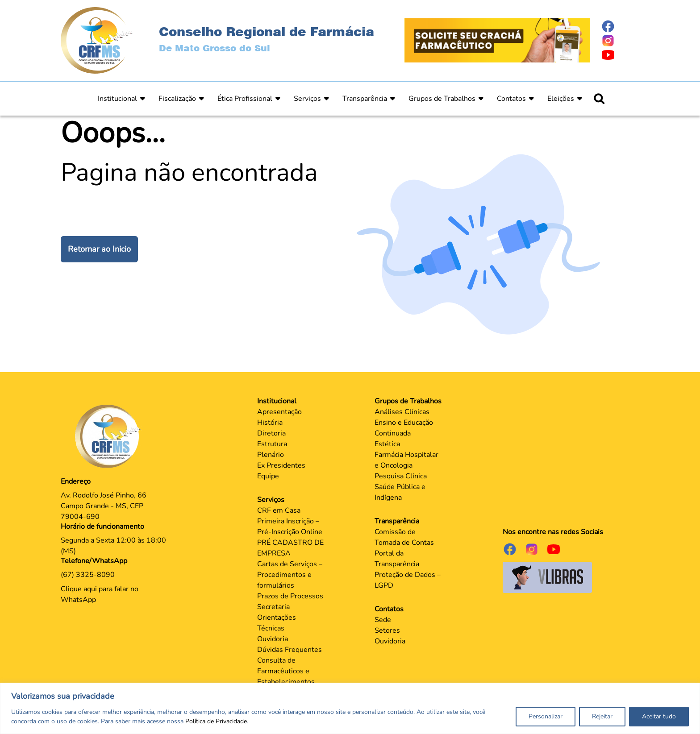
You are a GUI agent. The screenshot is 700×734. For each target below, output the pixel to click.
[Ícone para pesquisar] (599, 99)
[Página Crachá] (497, 40)
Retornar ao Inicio (99, 249)
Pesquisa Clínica (401, 476)
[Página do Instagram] (620, 41)
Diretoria (271, 433)
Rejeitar (602, 716)
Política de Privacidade (216, 721)
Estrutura (272, 444)
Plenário (271, 455)
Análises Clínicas (402, 412)
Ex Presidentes (281, 465)
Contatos (511, 99)
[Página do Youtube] (620, 55)
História (270, 423)
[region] (350, 708)
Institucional (117, 99)
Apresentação (279, 412)
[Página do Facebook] (620, 26)
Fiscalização (177, 99)
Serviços (307, 99)
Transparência (365, 99)
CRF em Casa (279, 510)
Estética (387, 444)
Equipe (268, 476)
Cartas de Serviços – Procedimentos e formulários (290, 575)
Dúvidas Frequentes (290, 650)
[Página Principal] (110, 436)
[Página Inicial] (97, 40)
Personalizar (546, 716)
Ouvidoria (273, 639)
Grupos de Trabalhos (442, 99)
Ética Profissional (245, 99)
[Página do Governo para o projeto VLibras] (547, 577)
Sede (383, 620)
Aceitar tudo (659, 716)
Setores (387, 630)
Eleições (561, 99)
